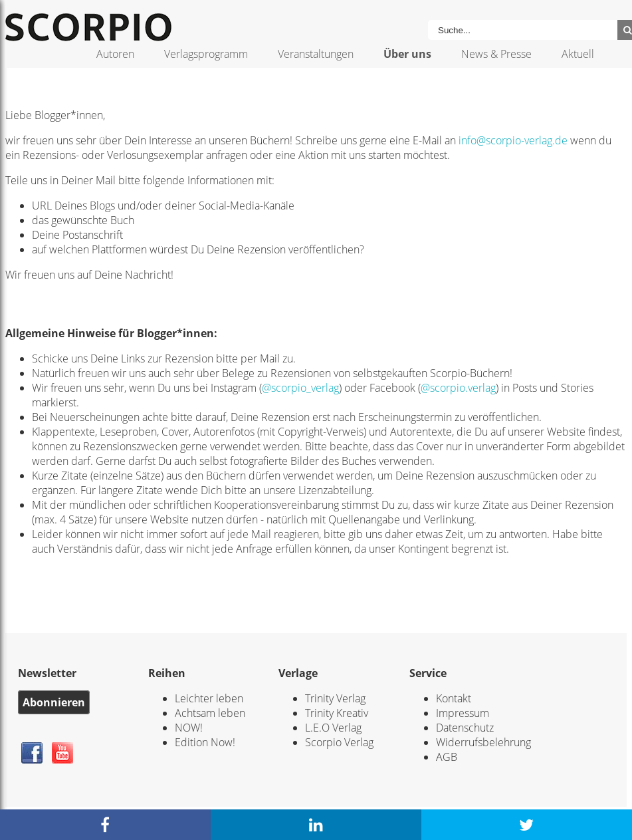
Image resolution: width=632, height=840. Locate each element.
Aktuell (578, 54)
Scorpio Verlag (339, 742)
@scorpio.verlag (458, 388)
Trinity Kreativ (337, 713)
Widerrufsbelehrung (483, 742)
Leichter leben (209, 698)
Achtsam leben (210, 713)
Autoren (115, 54)
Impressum (463, 713)
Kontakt (454, 698)
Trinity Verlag (335, 698)
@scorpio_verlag (300, 388)
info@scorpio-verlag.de (513, 140)
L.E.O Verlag (333, 728)
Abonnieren (54, 702)
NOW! (189, 728)
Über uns (407, 54)
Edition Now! (205, 742)
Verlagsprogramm (206, 54)
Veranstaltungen (316, 54)
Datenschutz (465, 728)
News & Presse (496, 54)
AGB (447, 757)
